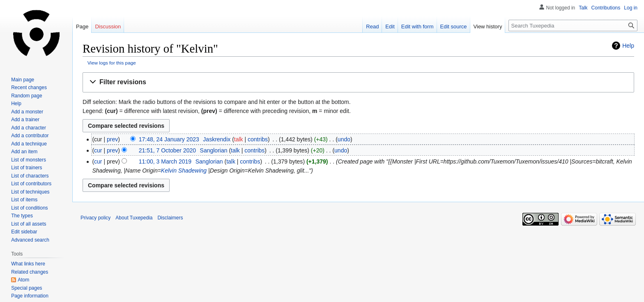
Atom (23, 280)
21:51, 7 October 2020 (167, 150)
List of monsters (29, 160)
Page (82, 27)
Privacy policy (95, 218)
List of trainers (26, 168)
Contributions (606, 8)
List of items (24, 200)
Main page (23, 80)
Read (372, 27)
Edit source (454, 27)
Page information (30, 296)
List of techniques (30, 192)
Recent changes (29, 88)
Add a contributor (30, 136)
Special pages (26, 288)
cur (98, 150)
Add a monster (27, 112)
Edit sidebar (24, 232)
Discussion (108, 27)
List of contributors (31, 184)
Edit (390, 27)
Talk (583, 8)
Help (628, 46)
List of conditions (29, 208)
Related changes (30, 272)
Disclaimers (170, 218)
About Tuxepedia (134, 218)
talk (239, 139)
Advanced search (30, 240)
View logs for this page (112, 63)
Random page (26, 96)
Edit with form (417, 27)
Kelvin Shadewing (184, 171)
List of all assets (29, 224)
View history (488, 27)
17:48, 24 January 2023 (169, 139)
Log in (631, 8)
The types (22, 216)
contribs (258, 139)
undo (344, 139)
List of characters (30, 176)
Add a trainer (25, 120)
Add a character (29, 128)
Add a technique (29, 144)
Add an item (24, 152)
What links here (28, 264)
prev (112, 139)
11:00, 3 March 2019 (165, 161)
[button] (358, 82)
